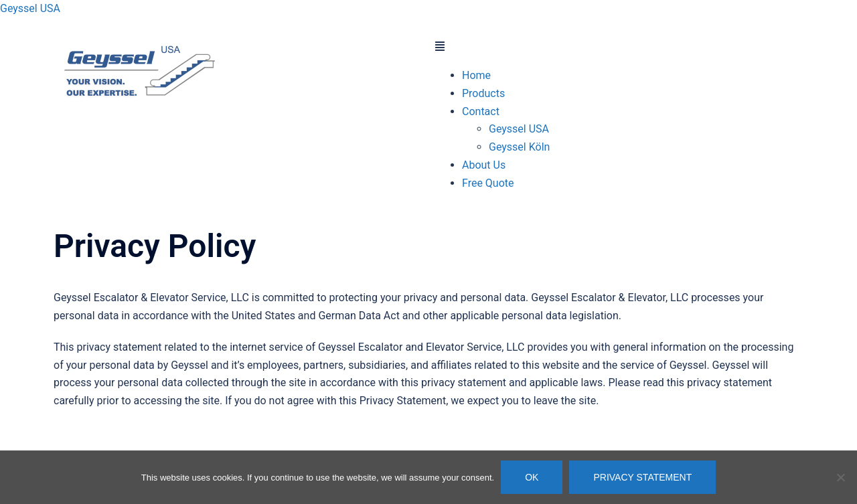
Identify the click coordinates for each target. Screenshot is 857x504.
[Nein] (840, 477)
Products (483, 93)
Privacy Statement (642, 477)
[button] (619, 47)
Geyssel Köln (519, 147)
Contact (481, 111)
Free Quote (488, 183)
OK (532, 477)
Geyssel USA (30, 8)
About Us (484, 165)
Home (476, 75)
